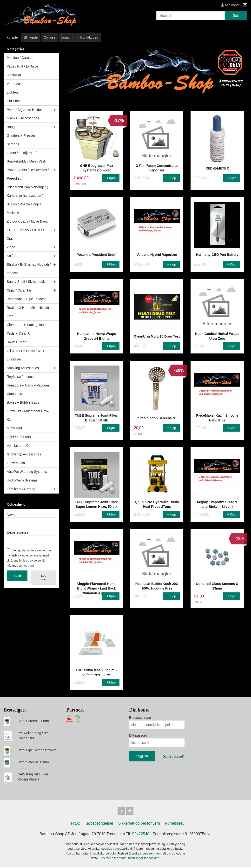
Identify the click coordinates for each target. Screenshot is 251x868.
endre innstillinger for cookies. (139, 858)
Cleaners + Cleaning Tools (26, 325)
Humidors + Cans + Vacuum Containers (28, 390)
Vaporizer (14, 84)
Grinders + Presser (21, 136)
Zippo (11, 247)
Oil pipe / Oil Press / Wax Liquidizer (25, 355)
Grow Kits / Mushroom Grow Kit (28, 415)
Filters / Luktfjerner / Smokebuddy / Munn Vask (26, 157)
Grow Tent (14, 428)
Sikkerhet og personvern (139, 824)
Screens (13, 144)
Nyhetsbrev (175, 824)
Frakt (75, 824)
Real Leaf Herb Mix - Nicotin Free (28, 312)
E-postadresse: (18, 532)
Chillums (13, 101)
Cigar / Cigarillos (19, 290)
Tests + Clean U (19, 333)
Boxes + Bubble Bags (23, 402)
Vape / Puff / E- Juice (22, 66)
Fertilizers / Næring (21, 489)
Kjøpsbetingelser (99, 824)
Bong (11, 127)
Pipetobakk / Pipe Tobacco (27, 299)
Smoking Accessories (23, 368)
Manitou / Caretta (20, 58)
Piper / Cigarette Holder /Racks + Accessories (24, 114)
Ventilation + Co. (19, 446)
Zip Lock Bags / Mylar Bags (27, 221)
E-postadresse (140, 718)
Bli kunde (31, 37)
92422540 (141, 834)
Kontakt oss (89, 37)
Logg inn (68, 37)
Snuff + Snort (17, 342)
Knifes (11, 256)
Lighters (13, 92)
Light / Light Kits (19, 437)
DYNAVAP (15, 75)
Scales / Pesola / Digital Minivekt (24, 208)
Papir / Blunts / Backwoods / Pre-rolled (28, 174)
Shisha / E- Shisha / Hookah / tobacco (29, 269)
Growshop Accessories (24, 454)
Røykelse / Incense (21, 377)
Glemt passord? (174, 756)
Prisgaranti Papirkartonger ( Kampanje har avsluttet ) (27, 191)
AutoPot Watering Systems (27, 472)
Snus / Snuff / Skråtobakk (26, 282)
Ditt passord (138, 735)
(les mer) (28, 566)
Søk (236, 15)
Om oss (49, 37)
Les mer (44, 577)
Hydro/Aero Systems (22, 480)
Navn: (11, 515)
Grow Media (16, 463)
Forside (12, 37)
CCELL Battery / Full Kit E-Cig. (27, 234)
